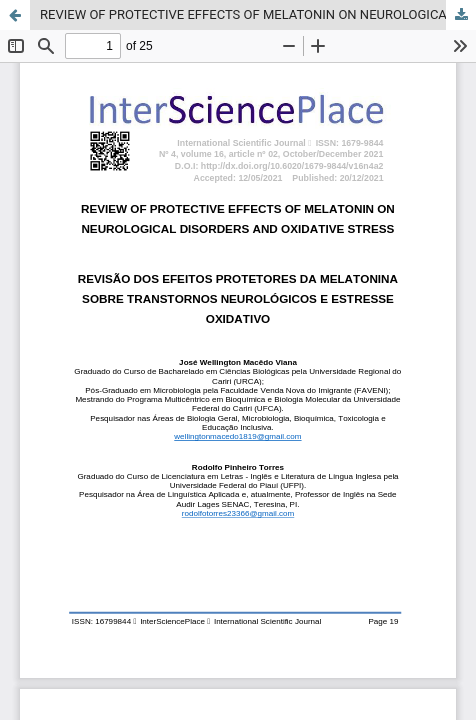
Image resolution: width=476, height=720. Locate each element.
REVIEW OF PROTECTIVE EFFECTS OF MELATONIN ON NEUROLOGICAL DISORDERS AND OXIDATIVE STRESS (258, 14)
